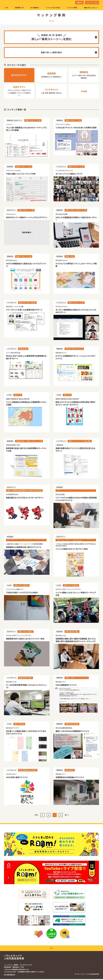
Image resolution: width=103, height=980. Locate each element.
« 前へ (36, 816)
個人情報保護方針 (10, 976)
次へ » (67, 816)
